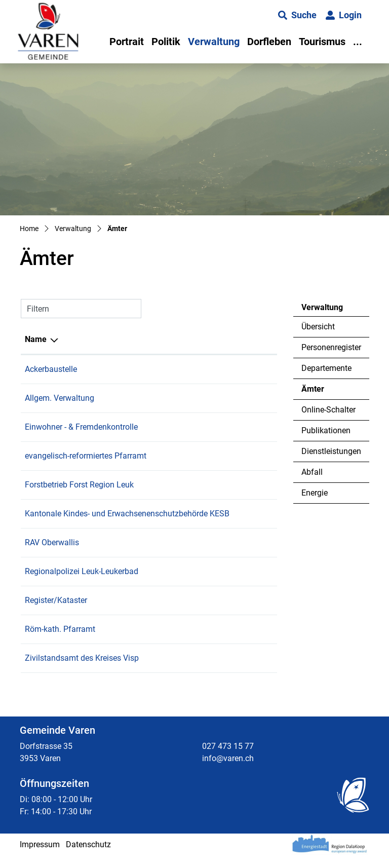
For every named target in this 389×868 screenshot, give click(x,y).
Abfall (312, 472)
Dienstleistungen (331, 451)
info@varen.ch (228, 770)
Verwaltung (214, 42)
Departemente (326, 368)
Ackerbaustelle (51, 369)
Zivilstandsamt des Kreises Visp (82, 670)
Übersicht (318, 327)
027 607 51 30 (247, 514)
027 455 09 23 (247, 456)
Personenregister (331, 347)
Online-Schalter (328, 410)
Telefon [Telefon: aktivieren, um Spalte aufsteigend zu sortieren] (235, 339)
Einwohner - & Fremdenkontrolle (81, 427)
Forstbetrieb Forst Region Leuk (79, 485)
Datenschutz (88, 857)
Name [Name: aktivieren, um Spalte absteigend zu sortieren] (36, 339)
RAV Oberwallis (52, 555)
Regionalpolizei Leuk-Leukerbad (82, 583)
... (358, 42)
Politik (166, 42)
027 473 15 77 (247, 369)
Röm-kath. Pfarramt (60, 641)
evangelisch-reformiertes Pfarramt (86, 456)
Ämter (329, 392)
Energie (315, 493)
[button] (297, 15)
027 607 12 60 (247, 670)
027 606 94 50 (247, 555)
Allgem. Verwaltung (60, 398)
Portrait (127, 42)
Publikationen (326, 430)
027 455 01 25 (247, 641)
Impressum (40, 857)
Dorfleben (269, 42)
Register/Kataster (56, 612)
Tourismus (322, 42)
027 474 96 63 (247, 583)
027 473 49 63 (247, 485)
